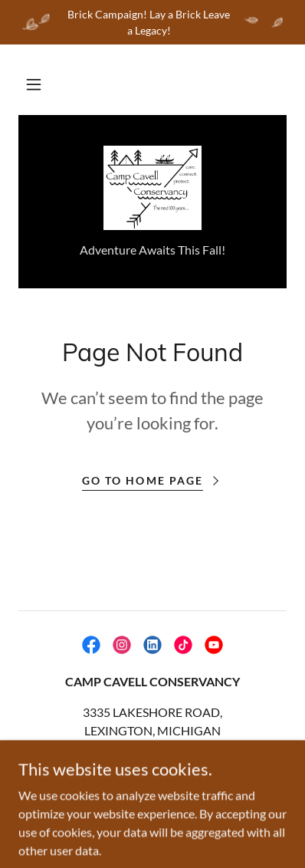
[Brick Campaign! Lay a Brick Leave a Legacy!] (152, 22)
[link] (152, 188)
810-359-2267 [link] (152, 761)
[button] (34, 84)
